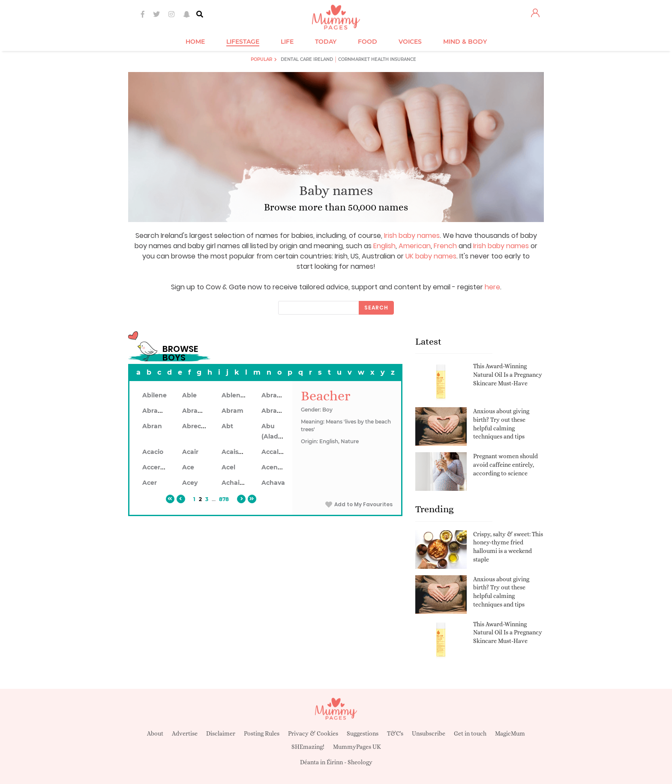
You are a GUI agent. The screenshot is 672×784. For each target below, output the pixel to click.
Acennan (276, 467)
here (492, 287)
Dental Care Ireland (307, 59)
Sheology (360, 762)
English (384, 246)
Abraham (276, 395)
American (415, 246)
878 (224, 499)
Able (189, 395)
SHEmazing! (308, 747)
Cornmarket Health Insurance (377, 59)
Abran (152, 426)
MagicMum (510, 733)
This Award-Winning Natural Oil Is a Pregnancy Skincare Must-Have (508, 374)
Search (376, 308)
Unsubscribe (429, 733)
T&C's (395, 733)
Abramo (274, 411)
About (155, 733)
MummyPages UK (357, 747)
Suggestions (363, 733)
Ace (188, 467)
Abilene (154, 395)
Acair (190, 452)
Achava (273, 483)
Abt (227, 426)
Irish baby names (412, 236)
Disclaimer (221, 733)
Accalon (274, 452)
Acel (228, 467)
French (445, 246)
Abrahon (196, 411)
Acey (190, 483)
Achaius (234, 483)
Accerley (156, 467)
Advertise (185, 733)
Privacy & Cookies (313, 733)
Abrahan (156, 411)
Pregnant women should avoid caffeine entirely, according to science (505, 464)
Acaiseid (235, 452)
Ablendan (237, 395)
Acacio (153, 452)
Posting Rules (262, 733)
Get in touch (470, 733)
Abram (232, 411)
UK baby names (431, 256)
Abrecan (196, 426)
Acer (150, 483)
